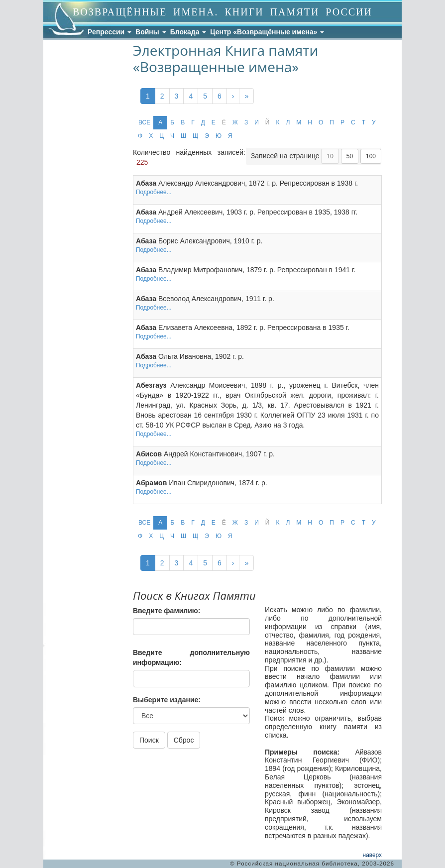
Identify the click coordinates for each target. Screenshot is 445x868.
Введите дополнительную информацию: (191, 657)
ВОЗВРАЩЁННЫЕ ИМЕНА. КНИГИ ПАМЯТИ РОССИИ (222, 12)
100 (371, 156)
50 (350, 156)
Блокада (188, 32)
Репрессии (110, 32)
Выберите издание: (167, 700)
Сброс (184, 740)
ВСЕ (144, 122)
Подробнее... (154, 192)
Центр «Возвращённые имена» (267, 32)
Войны (151, 32)
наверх (372, 855)
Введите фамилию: (167, 611)
